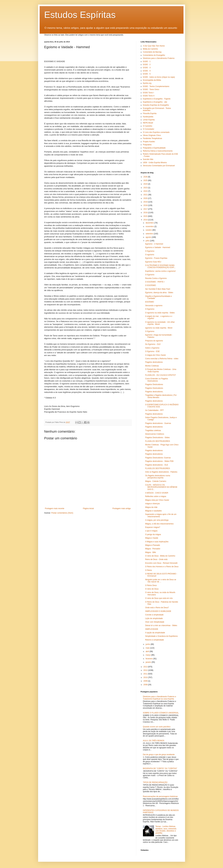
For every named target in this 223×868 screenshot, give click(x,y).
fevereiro (149, 659)
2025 (146, 180)
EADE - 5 (147, 74)
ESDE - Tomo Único (151, 89)
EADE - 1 (147, 61)
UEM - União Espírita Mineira (155, 163)
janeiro (149, 662)
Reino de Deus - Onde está (156, 559)
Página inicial (88, 508)
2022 (146, 191)
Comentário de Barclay (152, 52)
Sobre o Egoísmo (152, 348)
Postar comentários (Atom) (62, 513)
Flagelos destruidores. (154, 392)
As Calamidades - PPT (154, 410)
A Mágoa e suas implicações (157, 542)
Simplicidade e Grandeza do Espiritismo (161, 636)
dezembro (150, 223)
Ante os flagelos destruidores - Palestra (161, 472)
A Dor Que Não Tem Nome (154, 46)
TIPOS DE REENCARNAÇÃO (155, 782)
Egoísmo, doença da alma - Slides (159, 293)
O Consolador (149, 129)
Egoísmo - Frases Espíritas (156, 258)
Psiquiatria (147, 145)
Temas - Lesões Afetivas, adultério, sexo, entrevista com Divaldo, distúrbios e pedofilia (166, 830)
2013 (146, 667)
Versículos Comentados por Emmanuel (159, 166)
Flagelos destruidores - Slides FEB (159, 461)
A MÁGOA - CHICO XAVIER (157, 493)
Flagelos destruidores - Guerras (158, 423)
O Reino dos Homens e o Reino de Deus (162, 567)
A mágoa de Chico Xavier (155, 355)
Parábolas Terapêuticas (153, 138)
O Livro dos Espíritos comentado (156, 132)
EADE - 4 (147, 71)
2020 (146, 198)
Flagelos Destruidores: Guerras (158, 458)
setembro (150, 234)
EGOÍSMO (149, 302)
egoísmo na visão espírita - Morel (159, 328)
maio (148, 648)
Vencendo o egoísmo (154, 306)
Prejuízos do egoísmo (154, 341)
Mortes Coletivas (152, 366)
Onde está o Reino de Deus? (157, 608)
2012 (146, 670)
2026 (146, 177)
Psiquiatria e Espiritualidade (154, 148)
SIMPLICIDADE (152, 629)
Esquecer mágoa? (153, 527)
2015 (146, 216)
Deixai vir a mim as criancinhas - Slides (161, 625)
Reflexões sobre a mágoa (156, 496)
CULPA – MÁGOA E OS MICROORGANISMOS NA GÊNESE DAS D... (161, 487)
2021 (146, 195)
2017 (146, 209)
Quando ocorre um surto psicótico (157, 727)
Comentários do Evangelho (154, 55)
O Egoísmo (150, 251)
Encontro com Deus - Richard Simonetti (161, 563)
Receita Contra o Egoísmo (156, 278)
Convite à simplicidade (154, 615)
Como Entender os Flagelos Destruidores (156, 380)
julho (148, 241)
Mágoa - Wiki (150, 552)
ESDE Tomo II (149, 96)
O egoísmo (150, 255)
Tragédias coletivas (153, 430)
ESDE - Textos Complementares (156, 86)
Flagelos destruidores (154, 362)
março (148, 655)
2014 (146, 220)
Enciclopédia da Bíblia (152, 80)
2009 (146, 681)
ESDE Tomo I (148, 93)
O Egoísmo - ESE (152, 351)
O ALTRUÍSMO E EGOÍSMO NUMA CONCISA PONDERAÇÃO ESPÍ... (160, 266)
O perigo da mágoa (153, 534)
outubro (149, 230)
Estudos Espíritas (80, 15)
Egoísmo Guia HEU (153, 262)
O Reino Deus (151, 585)
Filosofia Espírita (150, 113)
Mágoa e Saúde (152, 538)
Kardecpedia (148, 117)
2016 (146, 213)
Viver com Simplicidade (155, 622)
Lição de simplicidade (154, 618)
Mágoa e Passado (153, 545)
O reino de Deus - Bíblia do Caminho (160, 556)
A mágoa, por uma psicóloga (157, 520)
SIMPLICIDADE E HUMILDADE (158, 611)
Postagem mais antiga (122, 508)
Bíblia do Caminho (150, 49)
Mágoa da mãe (151, 507)
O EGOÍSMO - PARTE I (155, 282)
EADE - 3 (147, 68)
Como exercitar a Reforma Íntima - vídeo (162, 359)
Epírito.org (147, 83)
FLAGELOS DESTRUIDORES (157, 441)
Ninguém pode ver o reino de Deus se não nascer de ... (161, 581)
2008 (146, 685)
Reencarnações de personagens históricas (160, 796)
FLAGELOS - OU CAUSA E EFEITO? (160, 375)
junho (148, 644)
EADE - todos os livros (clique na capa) (159, 77)
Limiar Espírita (149, 120)
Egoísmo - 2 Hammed (154, 244)
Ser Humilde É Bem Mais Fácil (158, 289)
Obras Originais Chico (152, 135)
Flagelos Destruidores (154, 384)
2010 (146, 677)
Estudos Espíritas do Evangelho (156, 105)
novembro (150, 226)
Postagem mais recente (55, 508)
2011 (146, 674)
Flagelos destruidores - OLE (156, 465)
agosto (149, 237)
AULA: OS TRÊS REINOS (154, 741)
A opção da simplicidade (155, 633)
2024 (146, 184)
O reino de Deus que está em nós (159, 598)
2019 (146, 202)
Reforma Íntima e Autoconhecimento (158, 151)
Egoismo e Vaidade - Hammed (158, 247)
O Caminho (148, 126)
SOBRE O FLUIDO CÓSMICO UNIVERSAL (161, 713)
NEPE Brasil (148, 123)
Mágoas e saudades (153, 511)
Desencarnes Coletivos (155, 434)
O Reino (148, 570)
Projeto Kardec (149, 142)
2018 (146, 205)
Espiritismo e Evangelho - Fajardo (157, 99)
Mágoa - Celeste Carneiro (156, 481)
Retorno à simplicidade (154, 640)
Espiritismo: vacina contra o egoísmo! (160, 271)
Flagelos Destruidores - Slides (157, 438)
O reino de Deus (152, 589)
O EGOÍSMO (150, 285)
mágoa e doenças (152, 504)
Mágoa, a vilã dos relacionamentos (159, 524)
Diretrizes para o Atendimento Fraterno (159, 58)
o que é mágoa (151, 531)
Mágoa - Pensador (153, 549)
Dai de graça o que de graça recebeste (159, 755)
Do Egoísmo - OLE (153, 344)
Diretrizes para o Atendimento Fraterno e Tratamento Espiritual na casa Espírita (160, 698)
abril (148, 651)
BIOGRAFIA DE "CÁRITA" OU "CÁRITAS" (160, 768)
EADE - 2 (147, 65)
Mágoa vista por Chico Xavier (157, 500)
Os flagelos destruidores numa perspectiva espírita (158, 477)
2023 (146, 188)
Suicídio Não (148, 159)
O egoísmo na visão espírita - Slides (160, 313)
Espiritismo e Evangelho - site (155, 102)
